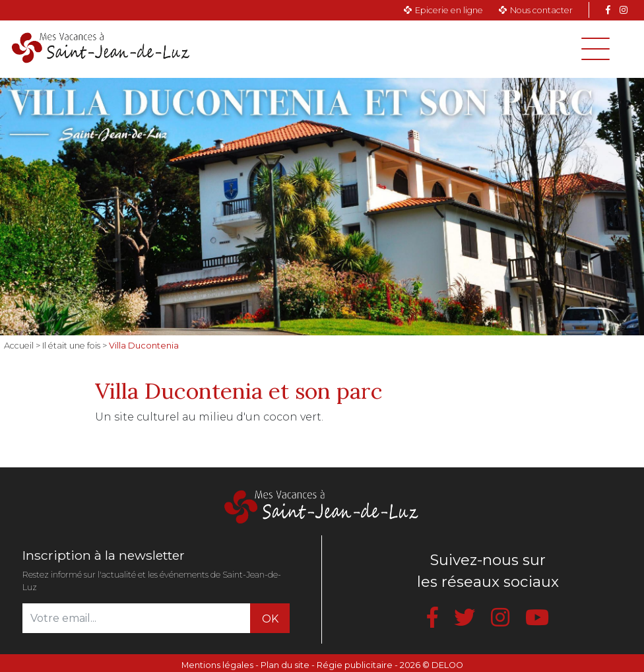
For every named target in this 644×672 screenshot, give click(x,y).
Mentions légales (217, 665)
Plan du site (285, 665)
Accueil (19, 346)
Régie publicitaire (355, 665)
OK (270, 619)
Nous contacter (541, 10)
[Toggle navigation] (596, 49)
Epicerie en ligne (449, 10)
